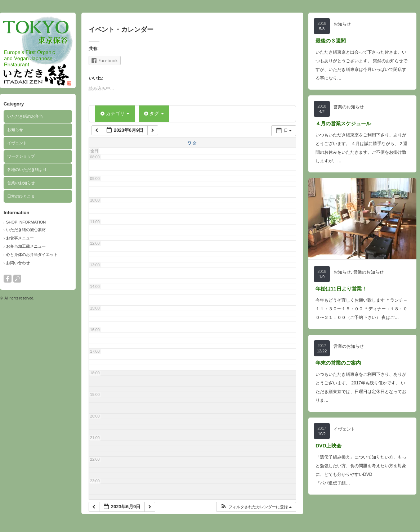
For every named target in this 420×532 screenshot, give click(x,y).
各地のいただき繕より (27, 170)
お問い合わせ (18, 263)
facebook (8, 279)
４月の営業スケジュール (343, 123)
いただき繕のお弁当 (25, 116)
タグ (154, 114)
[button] (256, 507)
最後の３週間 (331, 41)
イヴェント (17, 143)
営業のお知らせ (21, 183)
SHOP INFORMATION (26, 222)
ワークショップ (21, 156)
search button (17, 279)
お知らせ (15, 130)
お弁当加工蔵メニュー (26, 246)
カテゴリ (115, 114)
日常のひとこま (21, 196)
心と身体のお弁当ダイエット (32, 254)
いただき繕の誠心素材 (26, 230)
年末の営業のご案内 (338, 363)
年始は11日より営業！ (341, 289)
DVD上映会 (329, 446)
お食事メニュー (20, 238)
